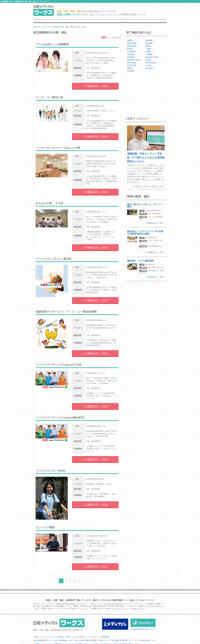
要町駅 (130, 68)
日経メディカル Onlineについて (78, 637)
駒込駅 (130, 49)
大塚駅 (149, 49)
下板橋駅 (150, 54)
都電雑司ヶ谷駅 (134, 60)
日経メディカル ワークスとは (45, 637)
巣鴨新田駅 (132, 46)
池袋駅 (130, 40)
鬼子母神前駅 (152, 63)
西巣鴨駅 (150, 40)
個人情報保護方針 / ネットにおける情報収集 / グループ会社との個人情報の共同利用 (65, 640)
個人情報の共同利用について (122, 640)
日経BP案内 (105, 637)
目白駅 (149, 60)
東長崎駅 (131, 71)
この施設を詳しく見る (95, 86)
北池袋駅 (131, 54)
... (84, 581)
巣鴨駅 (149, 46)
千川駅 (149, 65)
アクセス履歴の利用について (146, 640)
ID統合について (104, 640)
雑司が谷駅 (132, 63)
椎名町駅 (150, 68)
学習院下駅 (132, 65)
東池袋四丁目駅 (152, 57)
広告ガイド (95, 637)
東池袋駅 (131, 57)
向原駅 (149, 52)
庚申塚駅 (150, 43)
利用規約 (61, 637)
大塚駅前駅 (132, 52)
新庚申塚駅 (132, 43)
